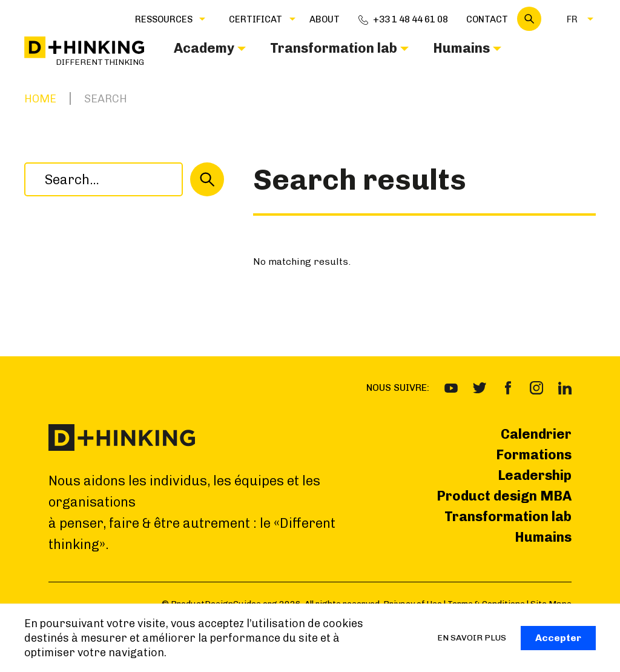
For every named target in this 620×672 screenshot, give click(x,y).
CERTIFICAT (256, 19)
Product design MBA (504, 496)
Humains (543, 537)
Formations (534, 455)
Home (40, 99)
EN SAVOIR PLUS (472, 638)
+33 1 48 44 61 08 (411, 19)
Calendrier (536, 434)
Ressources (164, 19)
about (325, 19)
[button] (164, 19)
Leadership (535, 475)
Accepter (558, 638)
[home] (84, 52)
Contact (487, 19)
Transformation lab (508, 517)
